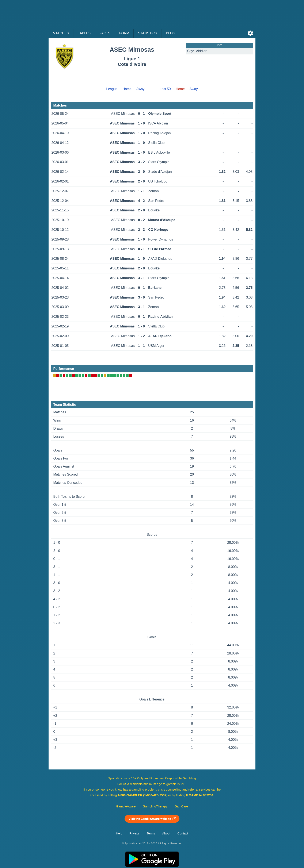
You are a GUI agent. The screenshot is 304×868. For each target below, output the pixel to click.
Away (140, 89)
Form (124, 33)
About (166, 833)
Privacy (134, 833)
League (112, 89)
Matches (61, 33)
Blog (171, 33)
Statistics (148, 33)
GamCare (181, 806)
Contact (183, 833)
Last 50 (165, 89)
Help (119, 833)
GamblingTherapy (155, 806)
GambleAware (126, 806)
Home (127, 89)
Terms (151, 833)
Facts (105, 33)
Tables (84, 33)
